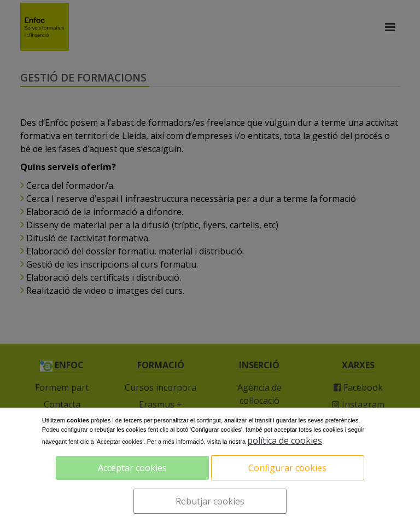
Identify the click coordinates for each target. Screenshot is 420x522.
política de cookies (285, 440)
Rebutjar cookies (210, 501)
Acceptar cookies (132, 468)
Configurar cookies (287, 468)
